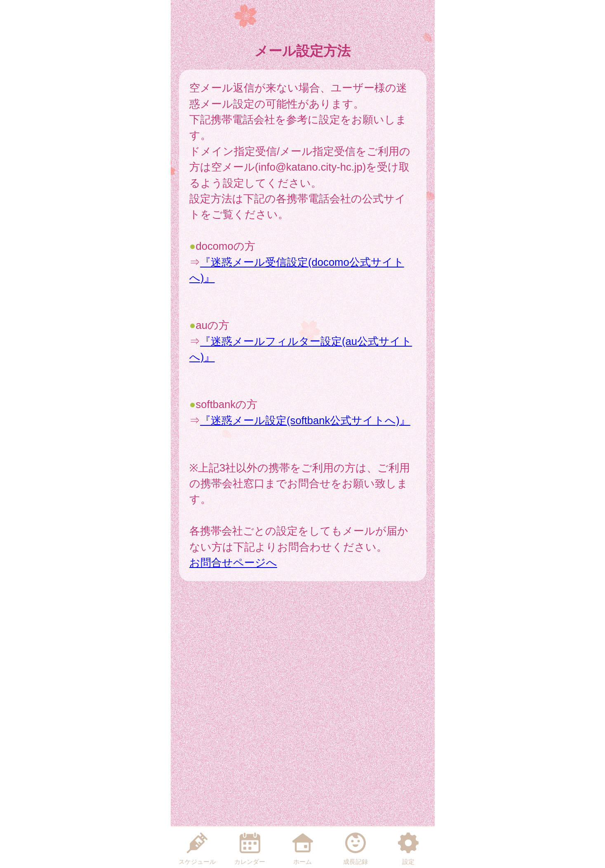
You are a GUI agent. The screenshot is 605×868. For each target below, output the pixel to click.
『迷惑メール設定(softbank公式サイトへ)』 (305, 420)
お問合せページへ (233, 563)
